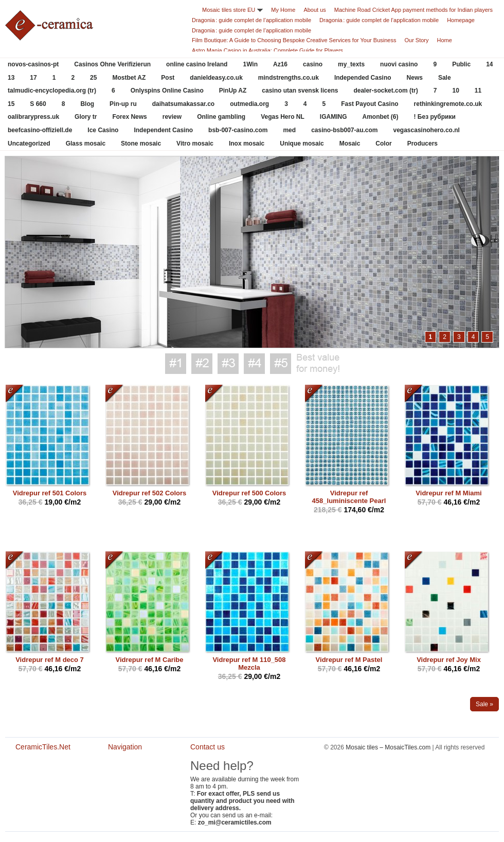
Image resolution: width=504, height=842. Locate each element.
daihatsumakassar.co (183, 104)
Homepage (461, 20)
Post (168, 78)
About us (314, 10)
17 (33, 78)
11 (478, 91)
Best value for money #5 (281, 364)
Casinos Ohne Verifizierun (112, 64)
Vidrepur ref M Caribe (150, 660)
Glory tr (86, 117)
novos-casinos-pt (33, 64)
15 (11, 104)
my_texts (351, 64)
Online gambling (221, 117)
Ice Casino (103, 130)
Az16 (280, 64)
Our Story (416, 40)
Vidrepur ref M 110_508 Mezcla (249, 664)
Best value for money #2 (202, 364)
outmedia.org (249, 104)
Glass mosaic (86, 144)
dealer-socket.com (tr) (385, 91)
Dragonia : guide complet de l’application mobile (251, 20)
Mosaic (350, 144)
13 (11, 78)
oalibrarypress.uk (33, 117)
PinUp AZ (233, 91)
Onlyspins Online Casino (167, 91)
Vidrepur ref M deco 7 (50, 660)
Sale (445, 78)
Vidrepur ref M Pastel (349, 660)
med (289, 130)
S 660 (38, 104)
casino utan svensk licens (300, 91)
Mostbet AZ (129, 78)
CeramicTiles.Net (46, 782)
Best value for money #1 (176, 364)
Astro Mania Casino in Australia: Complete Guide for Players (267, 50)
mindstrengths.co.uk (289, 78)
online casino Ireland (197, 64)
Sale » (484, 704)
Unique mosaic (302, 144)
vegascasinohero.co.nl (427, 130)
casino (313, 64)
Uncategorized (29, 144)
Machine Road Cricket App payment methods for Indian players (413, 10)
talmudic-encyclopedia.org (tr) (52, 91)
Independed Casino (363, 78)
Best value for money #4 (254, 364)
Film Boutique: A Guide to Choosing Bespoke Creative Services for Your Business (294, 40)
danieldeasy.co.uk (216, 78)
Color (383, 144)
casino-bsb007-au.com (344, 130)
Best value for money (318, 364)
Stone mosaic (141, 144)
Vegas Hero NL (283, 117)
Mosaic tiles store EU (229, 10)
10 (455, 91)
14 (489, 64)
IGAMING (334, 117)
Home (445, 40)
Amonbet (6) (381, 117)
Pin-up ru (123, 104)
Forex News (129, 117)
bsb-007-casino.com (238, 130)
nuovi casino (399, 64)
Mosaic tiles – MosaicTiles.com (388, 747)
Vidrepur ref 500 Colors (249, 493)
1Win (250, 64)
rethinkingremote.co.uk (448, 104)
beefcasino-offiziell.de (40, 130)
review (172, 117)
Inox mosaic (247, 144)
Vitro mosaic (195, 144)
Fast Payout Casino (370, 104)
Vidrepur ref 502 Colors (150, 493)
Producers (422, 144)
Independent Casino (163, 130)
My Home (283, 10)
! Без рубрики (435, 117)
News (415, 78)
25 (93, 78)
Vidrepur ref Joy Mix (449, 660)
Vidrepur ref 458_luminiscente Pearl (349, 497)
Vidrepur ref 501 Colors (50, 493)
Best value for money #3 (228, 364)
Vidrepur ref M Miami (448, 493)
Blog (87, 104)
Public (461, 64)
